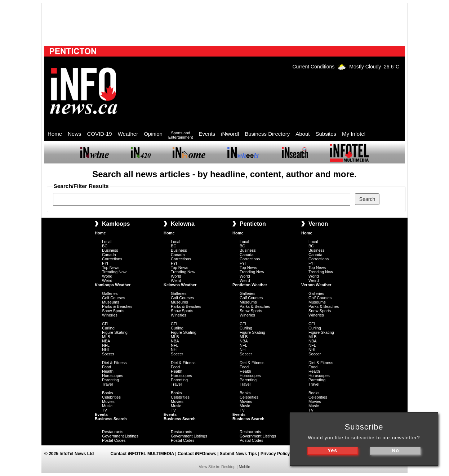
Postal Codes (114, 440)
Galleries (110, 293)
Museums (111, 302)
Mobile (244, 467)
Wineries (110, 315)
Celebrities (111, 397)
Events (207, 134)
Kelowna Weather (180, 285)
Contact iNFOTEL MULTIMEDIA (142, 454)
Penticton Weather (250, 285)
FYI (105, 263)
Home (55, 134)
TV (105, 410)
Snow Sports (113, 311)
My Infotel (354, 134)
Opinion (153, 134)
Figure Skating (115, 332)
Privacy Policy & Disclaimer (289, 454)
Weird (107, 280)
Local (107, 242)
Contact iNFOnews (197, 454)
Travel (107, 384)
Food (106, 367)
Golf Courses (114, 298)
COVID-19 (100, 134)
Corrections (112, 259)
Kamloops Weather (113, 285)
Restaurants (113, 432)
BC (105, 246)
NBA (106, 341)
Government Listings (120, 436)
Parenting (110, 380)
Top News (111, 268)
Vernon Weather (316, 285)
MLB (106, 337)
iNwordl (230, 134)
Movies (108, 401)
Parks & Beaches (117, 306)
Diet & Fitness (114, 363)
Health (108, 371)
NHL (106, 350)
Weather (128, 134)
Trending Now (114, 272)
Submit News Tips (238, 454)
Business (110, 250)
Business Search (111, 419)
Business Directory (267, 134)
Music (107, 406)
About (303, 134)
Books (108, 393)
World (107, 276)
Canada (109, 255)
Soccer (108, 354)
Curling (108, 328)
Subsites (326, 134)
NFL (106, 345)
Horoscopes (113, 376)
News (75, 134)
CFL (106, 324)
